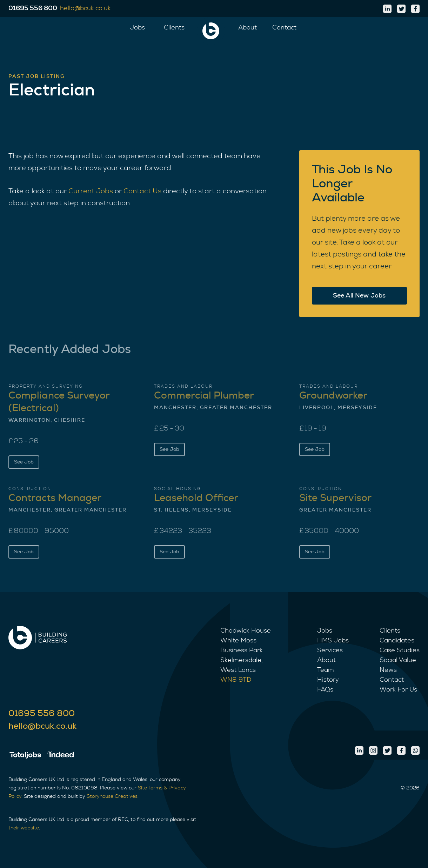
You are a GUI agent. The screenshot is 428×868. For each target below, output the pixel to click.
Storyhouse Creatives (112, 796)
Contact (284, 28)
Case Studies (400, 650)
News (388, 670)
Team (326, 670)
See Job (24, 462)
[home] (211, 31)
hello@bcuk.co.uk (42, 726)
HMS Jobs (333, 641)
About (248, 28)
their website (24, 828)
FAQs (325, 690)
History (328, 680)
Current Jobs (91, 191)
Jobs (137, 28)
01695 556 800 (42, 714)
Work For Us (398, 690)
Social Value (398, 660)
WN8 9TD (236, 680)
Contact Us (142, 191)
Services (330, 650)
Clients (174, 28)
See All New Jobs (359, 296)
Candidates (397, 641)
